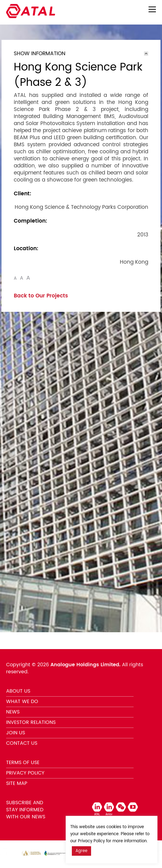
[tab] (81, 54)
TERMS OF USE (23, 763)
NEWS (13, 712)
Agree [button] (81, 851)
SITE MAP (17, 783)
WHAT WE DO (22, 702)
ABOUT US (18, 691)
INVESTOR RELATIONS (31, 722)
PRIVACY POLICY (25, 773)
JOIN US (16, 733)
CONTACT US (22, 743)
